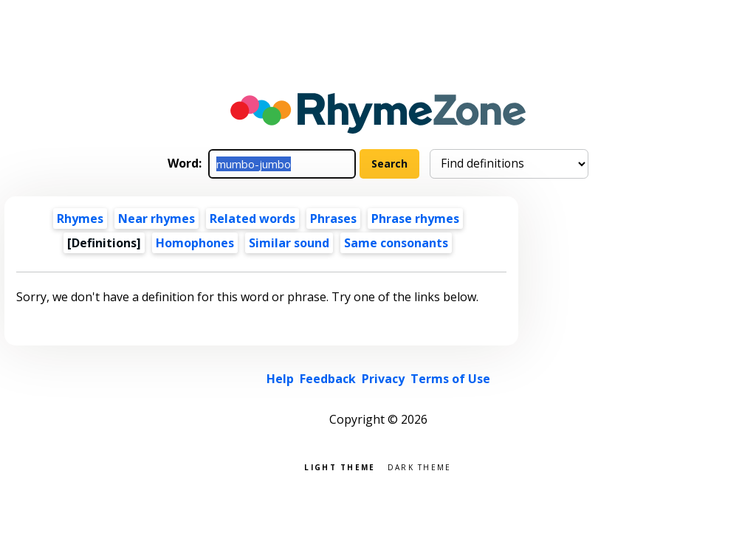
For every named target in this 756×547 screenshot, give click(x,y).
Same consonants (396, 243)
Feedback (328, 379)
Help (280, 379)
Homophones (195, 243)
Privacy (383, 379)
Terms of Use (450, 379)
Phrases (333, 219)
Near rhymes (157, 219)
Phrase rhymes (415, 219)
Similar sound (289, 243)
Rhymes (80, 219)
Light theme (340, 466)
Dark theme (420, 466)
